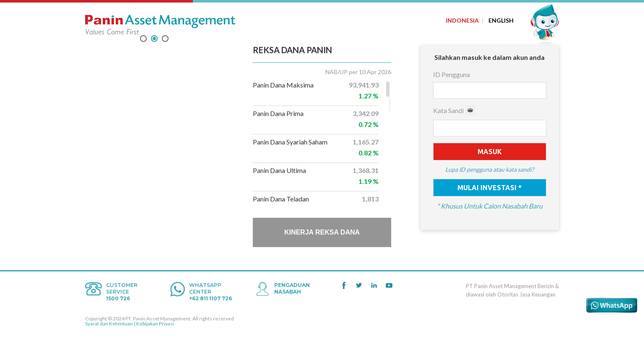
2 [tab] (154, 40)
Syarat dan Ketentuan (109, 324)
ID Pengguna (452, 75)
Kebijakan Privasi (155, 324)
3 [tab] (165, 40)
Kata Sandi (454, 110)
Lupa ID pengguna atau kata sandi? (490, 170)
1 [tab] (143, 40)
